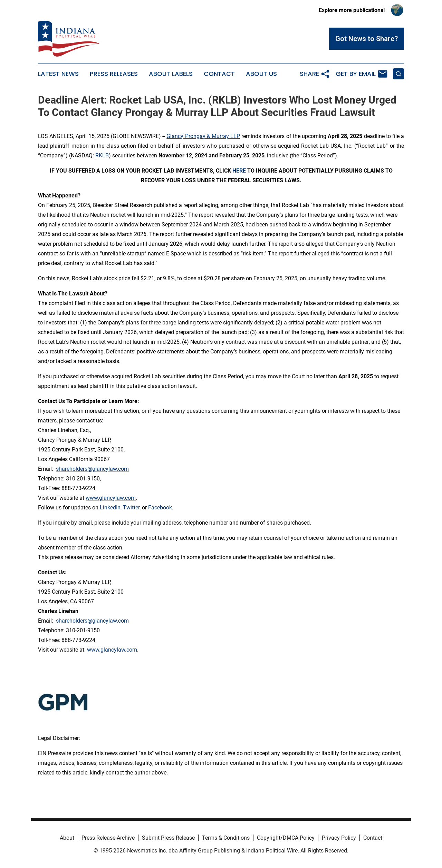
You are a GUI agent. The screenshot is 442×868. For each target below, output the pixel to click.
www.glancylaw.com (111, 498)
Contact (219, 74)
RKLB (102, 155)
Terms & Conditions (226, 838)
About (67, 838)
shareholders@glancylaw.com (92, 469)
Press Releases (114, 74)
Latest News (58, 74)
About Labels (171, 74)
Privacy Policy (339, 838)
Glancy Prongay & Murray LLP (203, 136)
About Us (261, 74)
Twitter (131, 508)
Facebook (160, 508)
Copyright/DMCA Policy (286, 838)
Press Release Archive (108, 838)
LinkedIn (110, 508)
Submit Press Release (168, 838)
